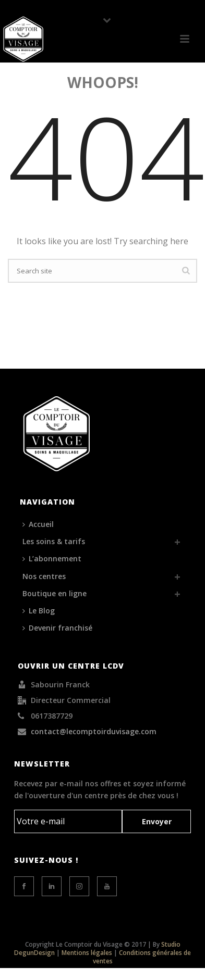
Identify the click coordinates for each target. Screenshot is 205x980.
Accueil (38, 524)
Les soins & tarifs (54, 541)
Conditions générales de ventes (142, 957)
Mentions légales (87, 953)
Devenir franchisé (57, 628)
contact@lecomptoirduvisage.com (94, 732)
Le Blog (39, 611)
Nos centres (44, 576)
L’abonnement (52, 558)
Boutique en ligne (55, 593)
